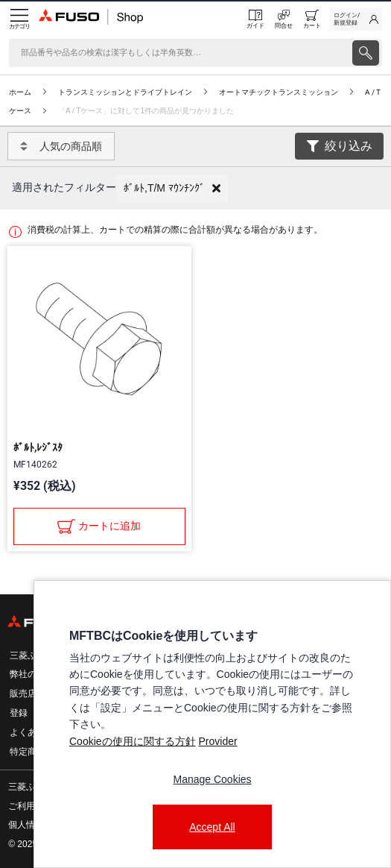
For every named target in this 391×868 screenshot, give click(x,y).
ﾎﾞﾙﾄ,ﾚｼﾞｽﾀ (38, 447)
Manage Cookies (212, 779)
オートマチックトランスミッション (279, 92)
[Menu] (19, 19)
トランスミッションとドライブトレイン (125, 92)
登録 (19, 713)
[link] (356, 19)
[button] (172, 188)
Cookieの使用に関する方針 (133, 741)
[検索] (179, 53)
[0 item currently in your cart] (312, 19)
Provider (217, 741)
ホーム (20, 92)
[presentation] (366, 53)
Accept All (212, 827)
